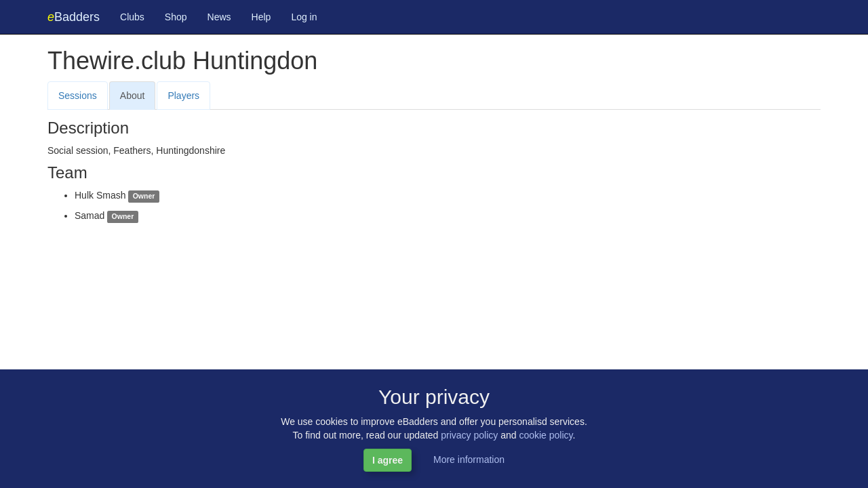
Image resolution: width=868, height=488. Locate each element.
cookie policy (546, 435)
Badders (74, 17)
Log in (304, 17)
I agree (388, 460)
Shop (176, 17)
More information (469, 460)
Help (261, 17)
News (219, 17)
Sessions (78, 96)
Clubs (132, 17)
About (133, 96)
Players (183, 96)
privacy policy (469, 435)
